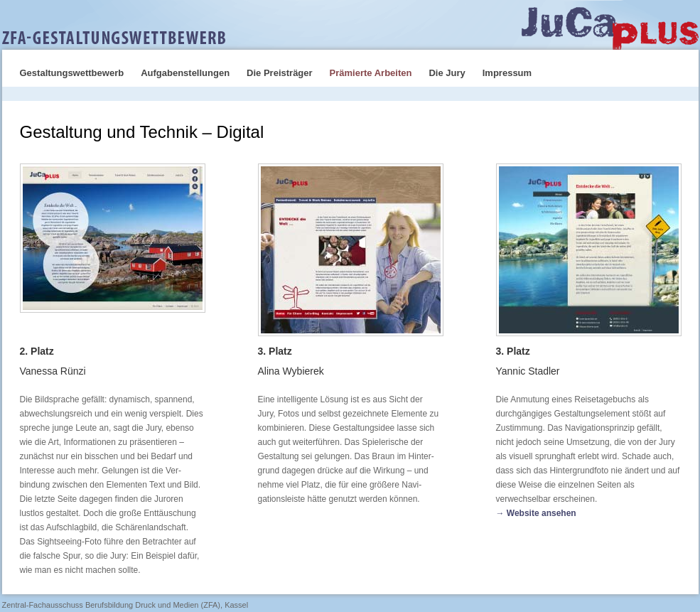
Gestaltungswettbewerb (72, 73)
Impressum (507, 73)
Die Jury (447, 73)
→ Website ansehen (536, 513)
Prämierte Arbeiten (371, 73)
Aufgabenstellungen (185, 73)
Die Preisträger (280, 73)
